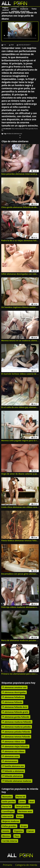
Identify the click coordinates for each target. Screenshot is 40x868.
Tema (34, 9)
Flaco (13, 129)
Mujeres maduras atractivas (25, 9)
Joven (23, 129)
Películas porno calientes (15, 9)
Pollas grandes (29, 129)
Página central (6, 9)
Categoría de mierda (26, 865)
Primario (8, 865)
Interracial (18, 129)
